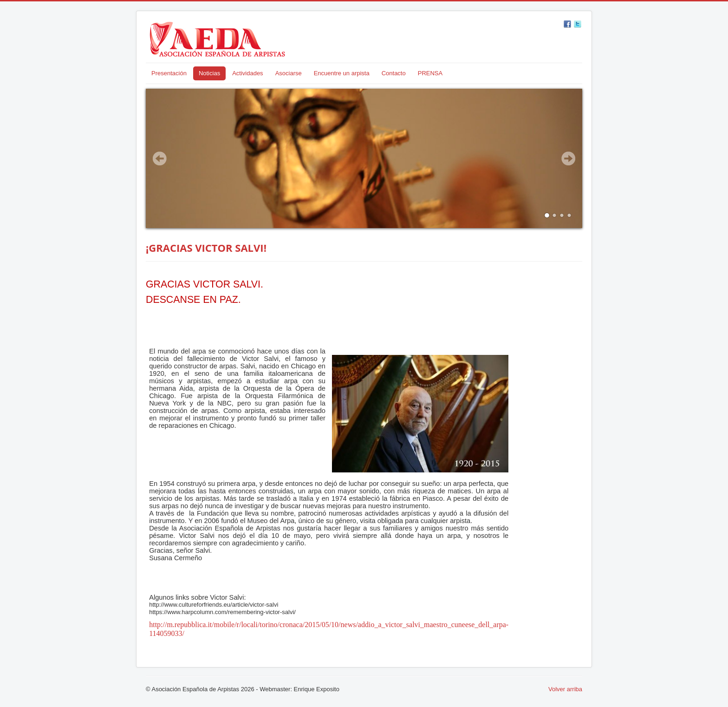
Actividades (247, 73)
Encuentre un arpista (342, 73)
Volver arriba (565, 689)
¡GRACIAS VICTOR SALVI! (206, 248)
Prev (160, 158)
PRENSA (430, 73)
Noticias (209, 73)
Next (568, 158)
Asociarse (289, 73)
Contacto (394, 73)
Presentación (169, 73)
